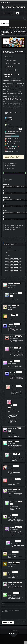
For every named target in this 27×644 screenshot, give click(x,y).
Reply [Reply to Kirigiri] (17, 527)
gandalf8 (10, 324)
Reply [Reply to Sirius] (14, 515)
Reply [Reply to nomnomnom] (17, 479)
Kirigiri (12, 527)
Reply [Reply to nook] (15, 454)
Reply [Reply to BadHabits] (15, 489)
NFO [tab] (17, 70)
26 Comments (20, 51)
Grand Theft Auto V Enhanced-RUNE (14, 251)
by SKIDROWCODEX (8, 51)
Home (16, 32)
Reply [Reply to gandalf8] (16, 324)
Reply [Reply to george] (16, 348)
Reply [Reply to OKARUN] (15, 593)
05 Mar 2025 (6, 53)
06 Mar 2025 (12, 53)
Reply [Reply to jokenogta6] (16, 283)
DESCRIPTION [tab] (9, 57)
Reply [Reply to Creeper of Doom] (19, 428)
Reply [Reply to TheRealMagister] (20, 293)
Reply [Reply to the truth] (18, 386)
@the (9, 412)
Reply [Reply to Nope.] (17, 541)
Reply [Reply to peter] (14, 572)
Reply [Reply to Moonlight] (15, 405)
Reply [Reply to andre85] (15, 441)
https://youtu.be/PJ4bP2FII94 (14, 473)
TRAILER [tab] (8, 70)
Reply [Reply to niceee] (14, 305)
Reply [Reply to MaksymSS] (17, 582)
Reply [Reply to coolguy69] (16, 361)
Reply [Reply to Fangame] (15, 563)
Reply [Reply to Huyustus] (17, 336)
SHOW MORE (14, 108)
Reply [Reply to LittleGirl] (15, 466)
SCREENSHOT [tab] (10, 67)
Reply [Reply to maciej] (14, 552)
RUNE (16, 51)
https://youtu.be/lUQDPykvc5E (15, 588)
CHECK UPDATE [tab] (10, 60)
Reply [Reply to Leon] (13, 315)
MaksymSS (11, 583)
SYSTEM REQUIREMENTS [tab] (13, 63)
